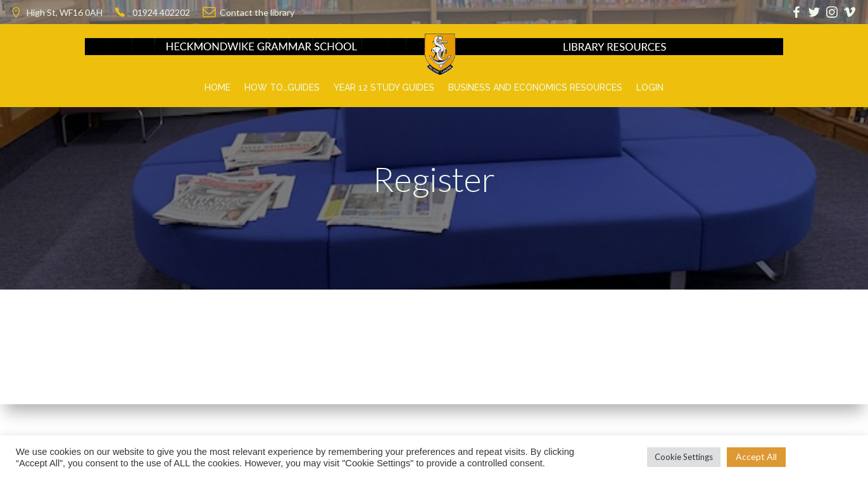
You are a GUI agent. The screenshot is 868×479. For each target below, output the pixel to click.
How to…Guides (282, 87)
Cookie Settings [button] (684, 457)
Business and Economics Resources (535, 87)
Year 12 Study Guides (384, 87)
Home (217, 87)
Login (650, 87)
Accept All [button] (756, 457)
